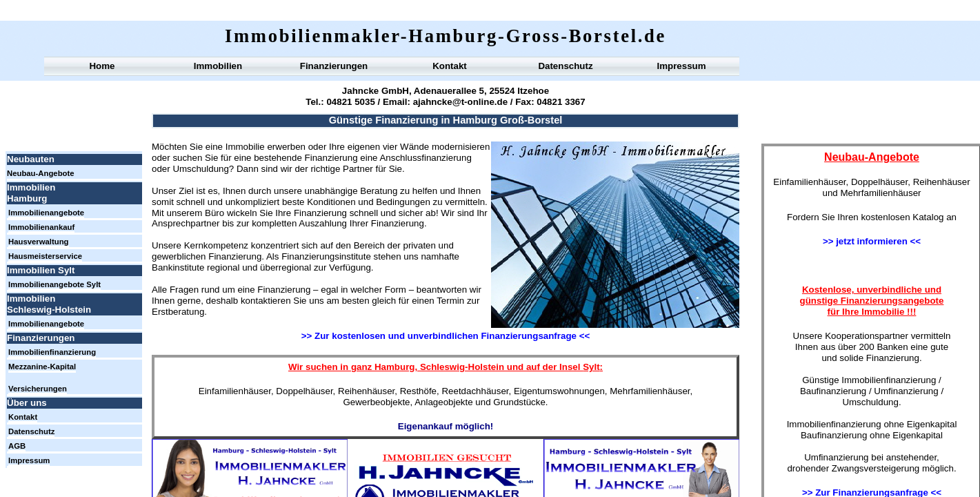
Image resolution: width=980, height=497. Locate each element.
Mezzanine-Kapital (42, 367)
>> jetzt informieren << (872, 241)
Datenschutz (565, 66)
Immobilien (218, 66)
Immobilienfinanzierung (52, 352)
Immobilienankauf (41, 227)
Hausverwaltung (39, 242)
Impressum (681, 66)
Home (102, 66)
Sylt (591, 367)
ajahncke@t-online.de (460, 102)
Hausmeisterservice (45, 256)
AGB (17, 446)
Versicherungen (38, 389)
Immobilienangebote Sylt (54, 284)
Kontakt (450, 66)
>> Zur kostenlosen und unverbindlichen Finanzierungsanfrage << (446, 336)
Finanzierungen (334, 66)
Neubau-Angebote (41, 173)
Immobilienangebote (46, 213)
